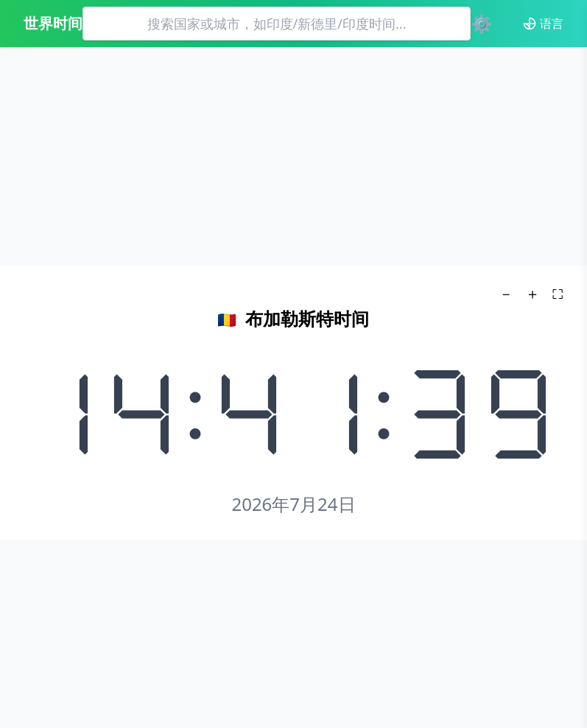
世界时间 (53, 23)
